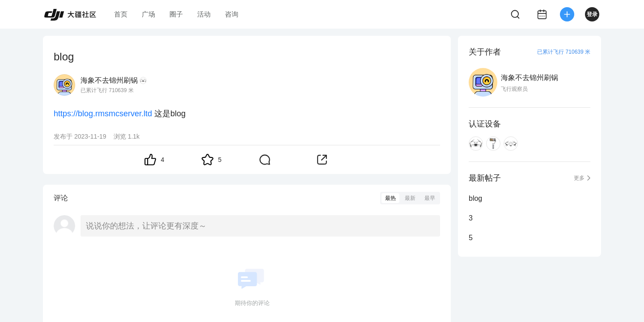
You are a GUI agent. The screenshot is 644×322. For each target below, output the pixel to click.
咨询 (232, 14)
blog (475, 198)
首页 (121, 14)
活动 (204, 14)
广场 (148, 14)
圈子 (176, 14)
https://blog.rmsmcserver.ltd (103, 114)
